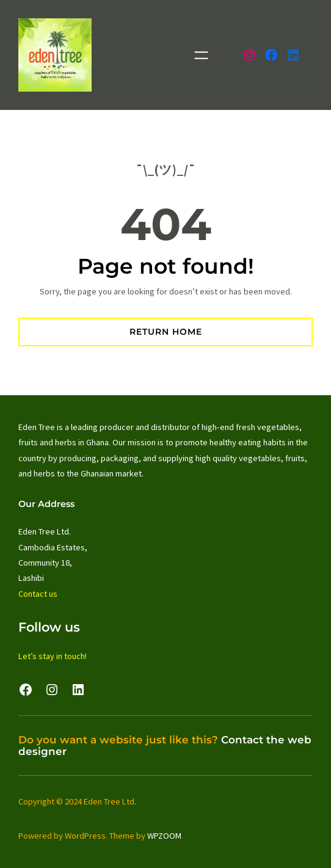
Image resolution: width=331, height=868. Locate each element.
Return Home (166, 332)
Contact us (38, 594)
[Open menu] (201, 55)
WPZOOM (164, 836)
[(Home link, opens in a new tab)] (55, 55)
